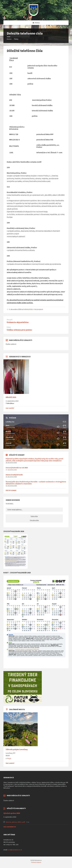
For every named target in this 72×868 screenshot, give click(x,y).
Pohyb (9, 758)
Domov (9, 39)
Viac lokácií (10, 763)
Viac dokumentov (10, 827)
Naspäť (10, 320)
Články (16, 39)
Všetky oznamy (11, 490)
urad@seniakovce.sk (15, 850)
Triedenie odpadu (36, 862)
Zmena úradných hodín (14, 475)
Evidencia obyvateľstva (18, 322)
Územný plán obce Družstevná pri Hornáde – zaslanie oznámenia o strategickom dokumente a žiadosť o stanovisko (36, 483)
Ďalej (9, 327)
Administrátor (28, 309)
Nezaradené (39, 309)
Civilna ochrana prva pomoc (19, 330)
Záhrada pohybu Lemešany (17, 749)
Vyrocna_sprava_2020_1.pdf (16, 822)
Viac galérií (10, 408)
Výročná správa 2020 (12, 813)
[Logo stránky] (33, 16)
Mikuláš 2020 (11, 397)
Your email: (10, 504)
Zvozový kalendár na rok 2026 (17, 468)
